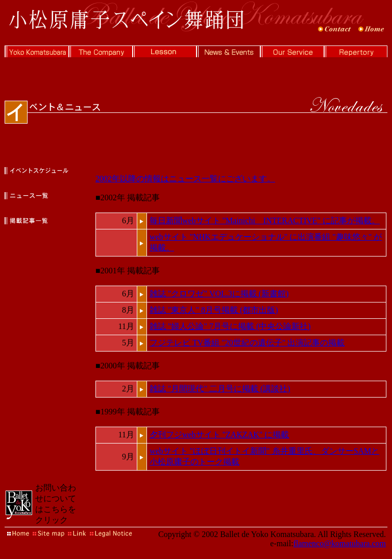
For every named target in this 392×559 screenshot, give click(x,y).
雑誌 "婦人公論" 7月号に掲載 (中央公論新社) (230, 326)
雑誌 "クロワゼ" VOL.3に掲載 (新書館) (219, 294)
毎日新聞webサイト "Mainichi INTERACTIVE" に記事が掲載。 (265, 220)
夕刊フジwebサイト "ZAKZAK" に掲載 (219, 435)
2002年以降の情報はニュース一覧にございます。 (185, 179)
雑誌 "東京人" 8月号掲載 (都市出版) (214, 310)
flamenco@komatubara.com (340, 543)
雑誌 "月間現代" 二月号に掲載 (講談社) (220, 389)
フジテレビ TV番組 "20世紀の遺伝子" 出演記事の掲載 (247, 343)
